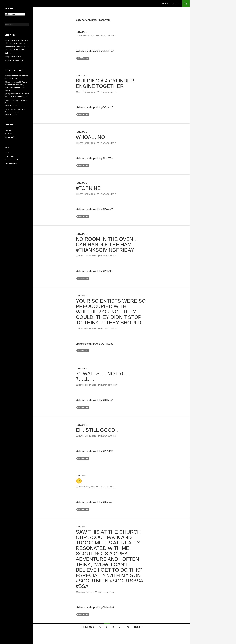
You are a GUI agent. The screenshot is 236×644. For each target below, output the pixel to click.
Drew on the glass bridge (14, 60)
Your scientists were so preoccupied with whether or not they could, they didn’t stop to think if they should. (111, 312)
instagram (82, 32)
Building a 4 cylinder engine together (105, 83)
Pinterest (176, 4)
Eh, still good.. (97, 430)
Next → (138, 627)
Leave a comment (107, 36)
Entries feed (9, 156)
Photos (165, 4)
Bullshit (8, 53)
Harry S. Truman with (13, 57)
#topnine (88, 188)
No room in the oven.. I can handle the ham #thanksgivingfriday (107, 244)
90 (128, 627)
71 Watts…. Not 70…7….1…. (103, 376)
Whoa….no (90, 137)
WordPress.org (11, 163)
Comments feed (11, 160)
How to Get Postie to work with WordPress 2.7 (16, 103)
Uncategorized (11, 137)
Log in (7, 153)
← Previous (87, 627)
